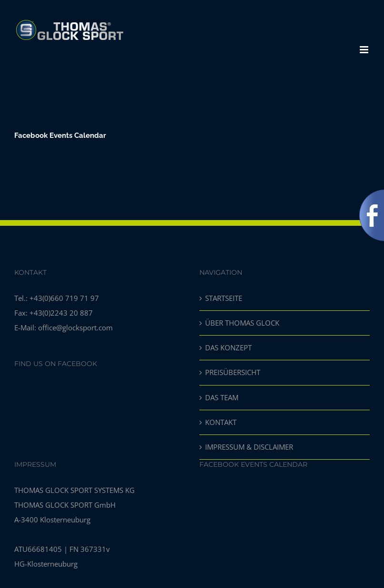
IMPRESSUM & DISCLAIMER (249, 447)
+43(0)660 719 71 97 (64, 298)
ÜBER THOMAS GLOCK (242, 323)
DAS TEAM (222, 397)
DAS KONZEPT (228, 347)
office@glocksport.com (75, 328)
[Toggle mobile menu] (365, 50)
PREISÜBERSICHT (233, 372)
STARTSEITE (224, 298)
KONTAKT (221, 422)
